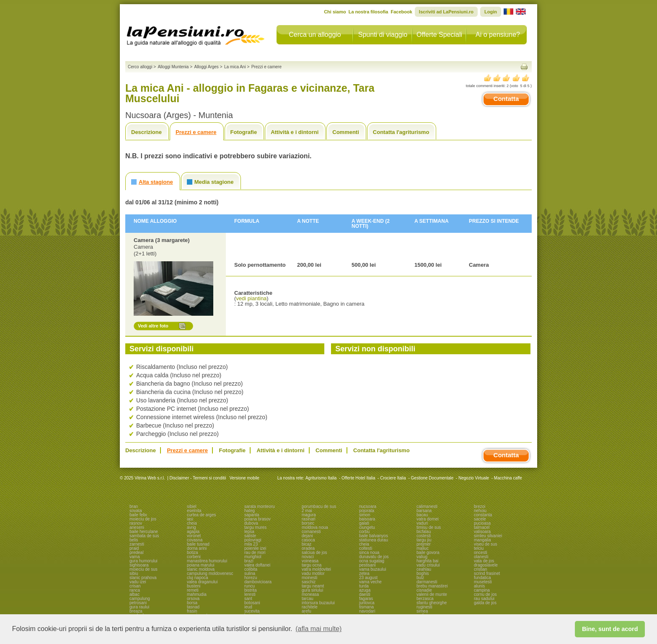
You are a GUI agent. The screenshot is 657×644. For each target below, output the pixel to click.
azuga (365, 590)
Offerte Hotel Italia (358, 478)
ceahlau (424, 569)
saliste (250, 536)
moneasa (310, 594)
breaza (136, 611)
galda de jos (485, 603)
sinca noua (369, 553)
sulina (250, 573)
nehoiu (480, 511)
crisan (135, 586)
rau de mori (255, 553)
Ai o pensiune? (498, 35)
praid (134, 548)
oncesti (481, 553)
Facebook (401, 12)
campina (482, 590)
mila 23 (251, 544)
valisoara (482, 532)
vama (135, 557)
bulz (420, 578)
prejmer (424, 544)
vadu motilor (313, 573)
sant (248, 599)
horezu (251, 578)
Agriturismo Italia (321, 478)
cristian (481, 569)
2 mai (307, 511)
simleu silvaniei (488, 536)
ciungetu (367, 527)
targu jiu (424, 540)
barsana (424, 511)
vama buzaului (372, 569)
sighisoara (139, 565)
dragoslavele (486, 565)
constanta (483, 515)
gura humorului (144, 561)
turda (364, 586)
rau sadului (484, 599)
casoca (308, 540)
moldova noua (315, 527)
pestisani (367, 565)
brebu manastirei (432, 586)
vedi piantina (251, 298)
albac (135, 594)
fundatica (482, 578)
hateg (250, 511)
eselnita (194, 511)
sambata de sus (144, 536)
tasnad (193, 607)
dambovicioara (258, 582)
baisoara (367, 519)
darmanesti (427, 582)
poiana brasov (257, 519)
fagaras (366, 599)
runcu (250, 586)
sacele (480, 519)
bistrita (250, 590)
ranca (135, 590)
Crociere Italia (393, 478)
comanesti (311, 532)
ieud (248, 607)
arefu (307, 611)
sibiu (134, 573)
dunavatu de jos (374, 557)
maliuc (423, 548)
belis (134, 540)
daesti (365, 594)
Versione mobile (244, 478)
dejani (307, 536)
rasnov (136, 523)
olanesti (481, 557)
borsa (192, 603)
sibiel (192, 506)
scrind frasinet (487, 573)
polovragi (253, 540)
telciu (479, 548)
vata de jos (484, 561)
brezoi (480, 506)
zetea (364, 573)
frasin (192, 611)
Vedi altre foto (153, 326)
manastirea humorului (207, 561)
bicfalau (424, 532)
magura (309, 515)
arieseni (137, 527)
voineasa (310, 561)
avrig (191, 527)
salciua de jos (314, 553)
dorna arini (197, 548)
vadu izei (138, 582)
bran (134, 506)
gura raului (139, 607)
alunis (479, 586)
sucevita (252, 611)
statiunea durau (374, 540)
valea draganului (202, 582)
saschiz (309, 582)
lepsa (249, 532)
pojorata (367, 511)
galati (364, 523)
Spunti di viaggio (383, 35)
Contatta (506, 99)
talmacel (482, 527)
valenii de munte (432, 594)
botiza (193, 553)
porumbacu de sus (319, 506)
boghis (423, 573)
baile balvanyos (374, 536)
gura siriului (312, 590)
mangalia (482, 540)
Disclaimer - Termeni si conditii (198, 478)
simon (365, 515)
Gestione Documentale (432, 478)
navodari (367, 611)
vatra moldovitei (316, 569)
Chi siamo (335, 12)
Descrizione (146, 132)
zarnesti (137, 544)
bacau (422, 515)
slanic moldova (201, 569)
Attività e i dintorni (295, 132)
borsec (308, 523)
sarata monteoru (260, 506)
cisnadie (424, 590)
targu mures (255, 527)
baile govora (428, 553)
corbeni (194, 557)
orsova (193, 599)
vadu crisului (428, 565)
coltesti (366, 548)
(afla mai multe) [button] (318, 629)
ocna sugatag (372, 561)
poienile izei (255, 548)
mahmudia (197, 594)
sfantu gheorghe (432, 603)
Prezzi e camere (196, 132)
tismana (366, 607)
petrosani (138, 603)
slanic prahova (143, 578)
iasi (190, 519)
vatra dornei (428, 519)
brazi (249, 561)
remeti (193, 590)
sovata (136, 511)
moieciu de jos (143, 519)
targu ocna (312, 565)
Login (491, 12)
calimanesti (427, 506)
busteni (194, 586)
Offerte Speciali (439, 35)
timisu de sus (429, 527)
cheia (192, 523)
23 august (368, 578)
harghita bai (427, 561)
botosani (252, 603)
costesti (424, 536)
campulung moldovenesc (210, 573)
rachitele (310, 607)
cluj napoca (198, 578)
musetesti (483, 582)
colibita (251, 569)
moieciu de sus (144, 569)
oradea (308, 548)
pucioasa (482, 523)
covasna (195, 540)
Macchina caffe (508, 478)
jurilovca (367, 603)
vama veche (370, 582)
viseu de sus (486, 544)
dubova (251, 523)
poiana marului (201, 565)
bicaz (307, 544)
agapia (193, 532)
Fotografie (244, 132)
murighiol (253, 557)
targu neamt (313, 586)
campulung (140, 599)
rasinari (309, 519)
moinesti (309, 578)
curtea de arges (202, 515)
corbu (364, 532)
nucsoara (368, 506)
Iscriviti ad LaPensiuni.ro (446, 12)
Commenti (346, 132)
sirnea (422, 611)
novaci (308, 557)
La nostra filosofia (369, 12)
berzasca (425, 599)
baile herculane (144, 532)
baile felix (138, 515)
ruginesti (424, 607)
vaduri (422, 523)
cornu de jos (485, 594)
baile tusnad (198, 544)
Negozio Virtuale (474, 478)
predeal (136, 553)
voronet (194, 536)
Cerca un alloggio (315, 35)
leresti (250, 594)
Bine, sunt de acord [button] (610, 629)
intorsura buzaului (318, 603)
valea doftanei (257, 565)
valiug (422, 557)
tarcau (308, 599)
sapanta (252, 515)
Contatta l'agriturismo (401, 132)
